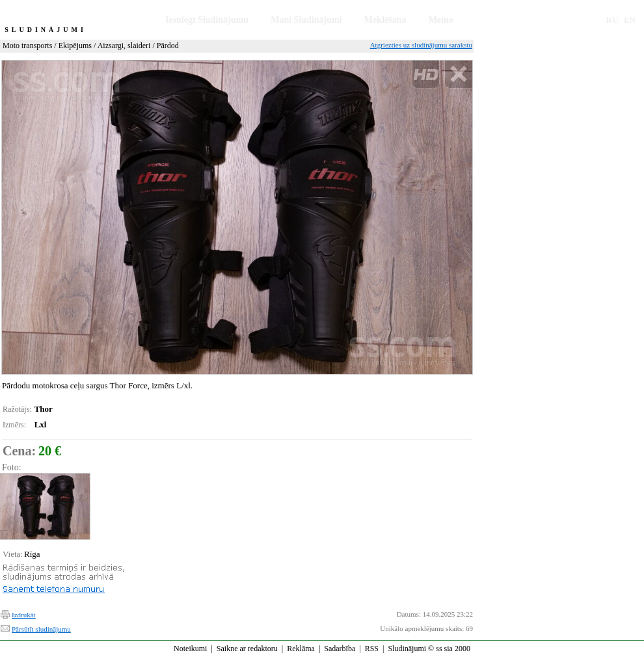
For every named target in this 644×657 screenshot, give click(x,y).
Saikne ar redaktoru (247, 649)
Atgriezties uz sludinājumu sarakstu (421, 45)
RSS (372, 649)
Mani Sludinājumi (306, 20)
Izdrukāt (24, 615)
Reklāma (301, 649)
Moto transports (27, 46)
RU (612, 20)
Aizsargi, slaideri (124, 46)
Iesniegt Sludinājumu (207, 20)
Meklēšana (385, 20)
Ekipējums (75, 46)
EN (630, 20)
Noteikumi (190, 649)
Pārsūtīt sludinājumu (41, 629)
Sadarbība (340, 649)
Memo (441, 20)
